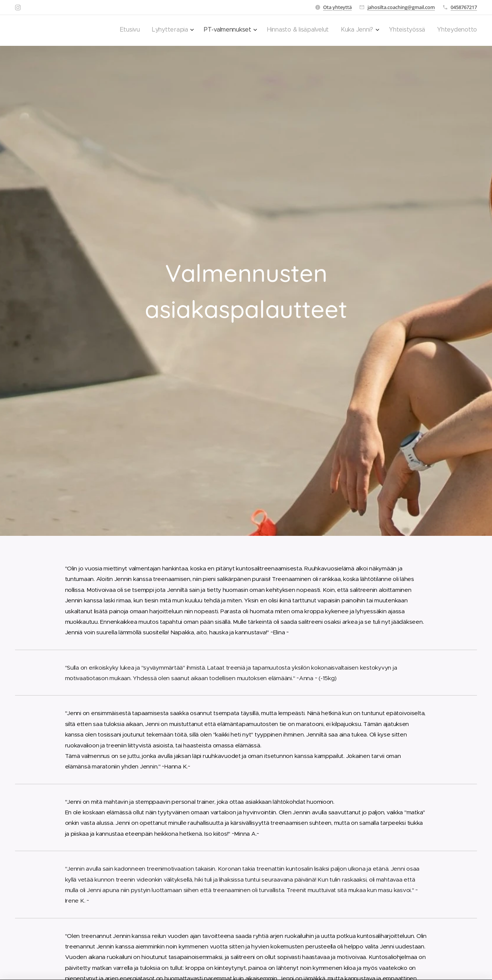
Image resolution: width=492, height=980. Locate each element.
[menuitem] (396, 30)
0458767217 (464, 7)
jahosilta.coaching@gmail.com (401, 7)
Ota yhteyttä (337, 7)
